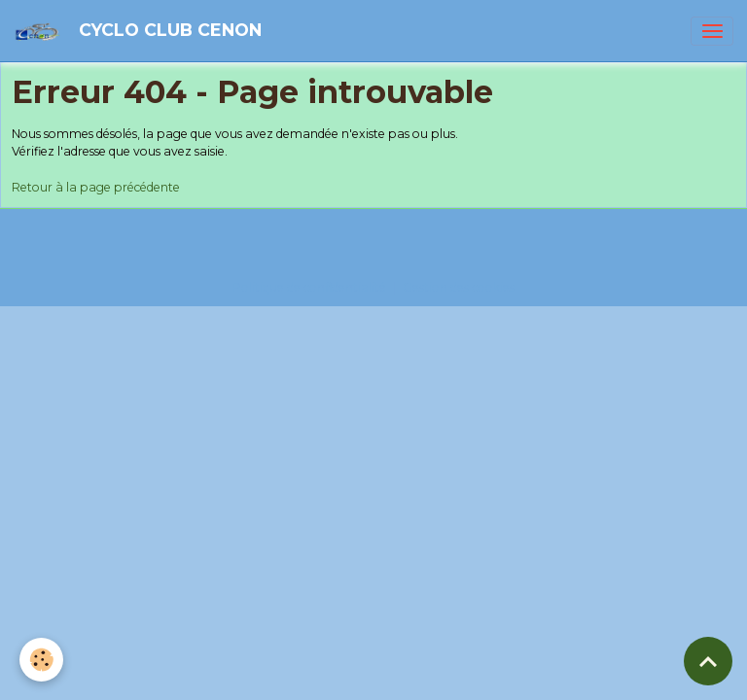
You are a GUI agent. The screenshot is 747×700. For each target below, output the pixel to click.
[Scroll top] (708, 661)
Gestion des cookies (459, 287)
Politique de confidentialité (309, 287)
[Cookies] (41, 660)
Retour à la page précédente (96, 187)
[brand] (141, 31)
